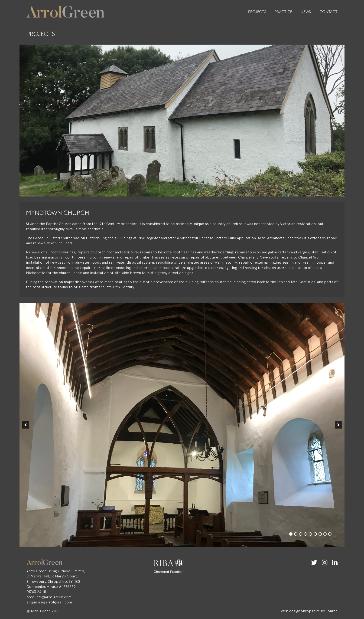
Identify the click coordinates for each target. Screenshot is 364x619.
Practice (283, 12)
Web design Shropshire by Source (309, 611)
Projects (257, 12)
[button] (26, 425)
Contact (328, 12)
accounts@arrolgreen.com (49, 597)
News (306, 12)
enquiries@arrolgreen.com (49, 602)
